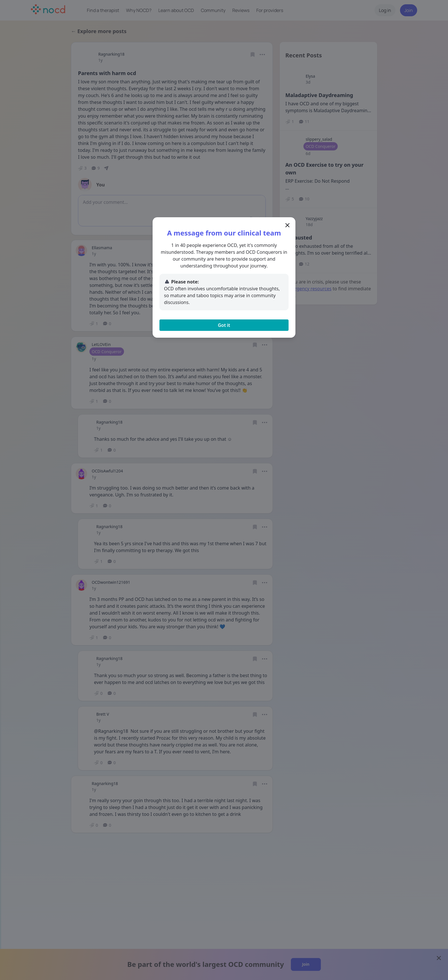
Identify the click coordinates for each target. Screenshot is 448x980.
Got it (224, 325)
